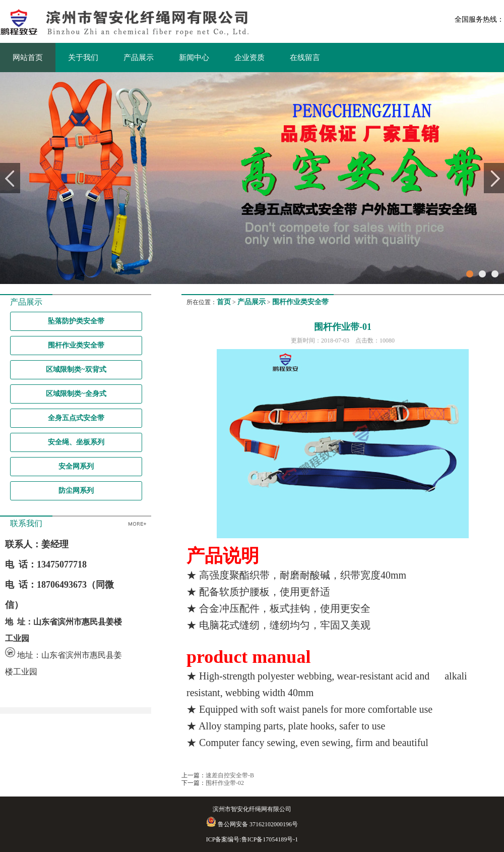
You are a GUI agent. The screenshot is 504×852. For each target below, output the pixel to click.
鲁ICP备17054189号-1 (270, 839)
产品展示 (139, 58)
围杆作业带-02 (225, 783)
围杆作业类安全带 (76, 345)
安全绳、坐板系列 (76, 442)
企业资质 (249, 58)
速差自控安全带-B (230, 775)
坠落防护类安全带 (76, 321)
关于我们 (83, 58)
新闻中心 (194, 58)
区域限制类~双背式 (76, 370)
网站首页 (28, 58)
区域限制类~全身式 (76, 394)
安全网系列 (76, 466)
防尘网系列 (76, 491)
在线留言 (305, 58)
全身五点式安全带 (76, 418)
